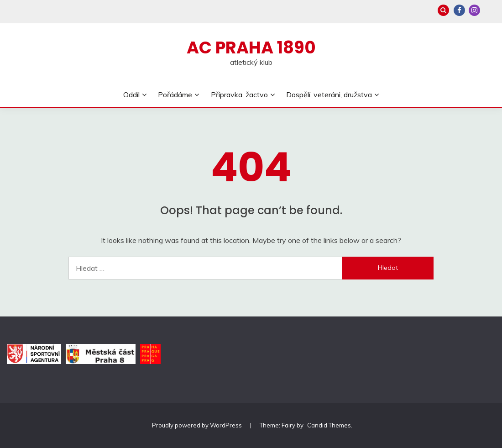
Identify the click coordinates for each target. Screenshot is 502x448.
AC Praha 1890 (251, 47)
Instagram (474, 10)
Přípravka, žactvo (239, 95)
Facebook (459, 10)
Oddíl (131, 95)
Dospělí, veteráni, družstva (329, 95)
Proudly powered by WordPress (198, 425)
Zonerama (489, 10)
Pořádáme (175, 95)
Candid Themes (329, 425)
